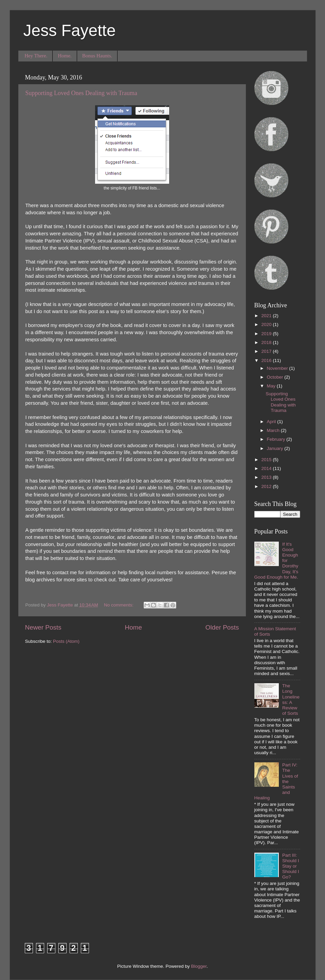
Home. (65, 56)
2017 (267, 351)
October (276, 377)
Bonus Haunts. (97, 56)
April (272, 422)
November (278, 368)
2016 (267, 360)
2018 (267, 342)
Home (133, 627)
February (277, 439)
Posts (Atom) (66, 641)
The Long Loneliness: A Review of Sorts (291, 700)
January (276, 448)
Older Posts (222, 627)
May (272, 386)
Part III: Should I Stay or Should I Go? (291, 866)
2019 (267, 334)
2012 (267, 486)
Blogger (199, 966)
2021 (267, 316)
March (274, 430)
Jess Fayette (70, 30)
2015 (267, 460)
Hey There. (36, 56)
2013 (267, 477)
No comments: (119, 605)
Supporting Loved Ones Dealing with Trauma (81, 93)
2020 (267, 324)
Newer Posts (43, 627)
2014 (267, 468)
